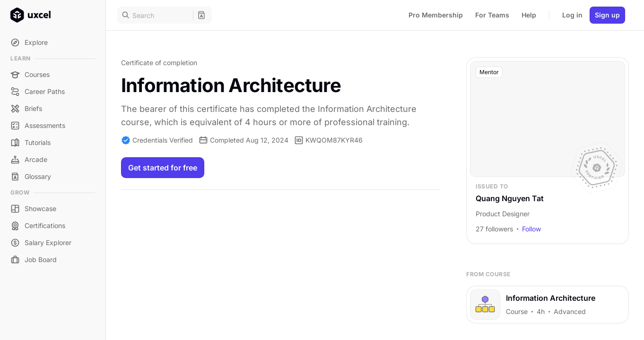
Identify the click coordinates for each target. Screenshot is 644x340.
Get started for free (163, 168)
